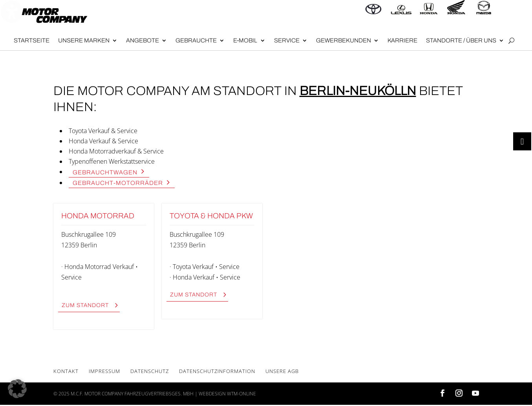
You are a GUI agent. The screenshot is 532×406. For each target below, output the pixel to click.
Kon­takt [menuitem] (66, 371)
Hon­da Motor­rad (98, 216)
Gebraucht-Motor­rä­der (118, 183)
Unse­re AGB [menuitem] (282, 371)
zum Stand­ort (85, 305)
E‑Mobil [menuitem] (245, 40)
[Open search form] (511, 41)
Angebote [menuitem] (143, 40)
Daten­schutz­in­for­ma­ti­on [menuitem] (217, 371)
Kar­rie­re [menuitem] (402, 40)
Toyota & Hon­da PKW (211, 216)
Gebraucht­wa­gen (105, 172)
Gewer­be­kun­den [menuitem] (344, 40)
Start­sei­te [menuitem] (32, 40)
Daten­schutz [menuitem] (150, 371)
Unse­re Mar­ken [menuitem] (84, 40)
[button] (17, 389)
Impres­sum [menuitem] (104, 371)
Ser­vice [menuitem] (287, 40)
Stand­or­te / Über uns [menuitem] (461, 40)
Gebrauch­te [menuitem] (196, 40)
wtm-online (241, 394)
